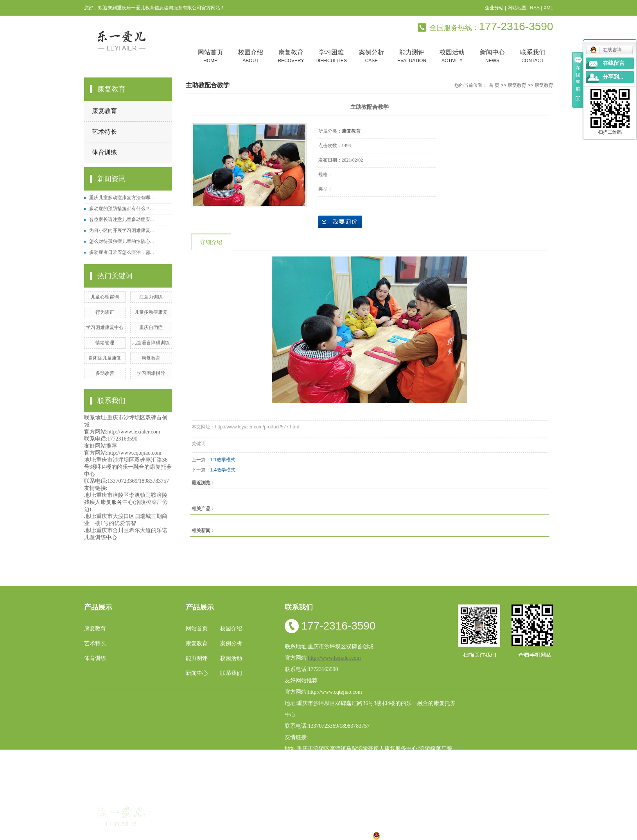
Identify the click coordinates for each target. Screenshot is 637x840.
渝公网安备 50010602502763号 (416, 835)
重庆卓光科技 (346, 826)
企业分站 (494, 8)
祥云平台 (289, 826)
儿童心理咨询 (105, 297)
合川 (341, 835)
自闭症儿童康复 (105, 358)
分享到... (613, 77)
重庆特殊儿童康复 (428, 807)
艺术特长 (104, 132)
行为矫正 (105, 312)
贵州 (316, 835)
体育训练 (104, 152)
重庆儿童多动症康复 (476, 807)
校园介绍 (251, 57)
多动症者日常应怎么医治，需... (122, 252)
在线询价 (340, 222)
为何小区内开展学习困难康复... (122, 230)
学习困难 (331, 57)
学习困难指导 (151, 373)
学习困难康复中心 (105, 327)
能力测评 (412, 57)
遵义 (353, 835)
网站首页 (211, 57)
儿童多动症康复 (151, 312)
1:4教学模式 (223, 470)
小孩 (266, 835)
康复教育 (291, 57)
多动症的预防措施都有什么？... (122, 209)
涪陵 (303, 835)
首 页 (494, 85)
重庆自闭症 (151, 327)
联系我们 (533, 57)
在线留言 (614, 63)
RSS (535, 8)
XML (548, 8)
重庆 (253, 835)
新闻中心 (493, 57)
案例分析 (372, 57)
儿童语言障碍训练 (151, 343)
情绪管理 (105, 343)
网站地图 (517, 8)
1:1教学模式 (223, 460)
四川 (278, 835)
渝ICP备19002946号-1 (217, 826)
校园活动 (452, 57)
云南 (291, 835)
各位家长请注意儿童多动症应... (122, 219)
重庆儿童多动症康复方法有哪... (122, 198)
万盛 (366, 835)
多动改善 (105, 373)
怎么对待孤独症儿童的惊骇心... (122, 241)
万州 (328, 835)
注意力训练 (151, 297)
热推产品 (201, 835)
